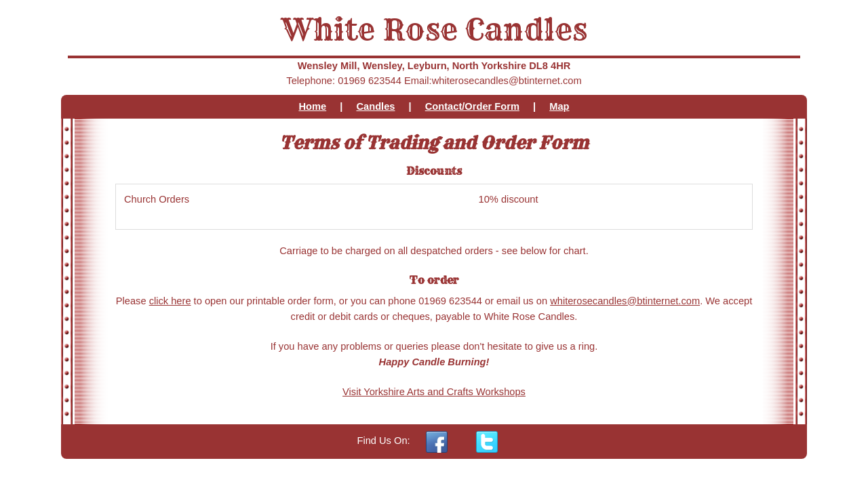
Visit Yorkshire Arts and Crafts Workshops (434, 392)
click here (170, 301)
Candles (375, 106)
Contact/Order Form (472, 106)
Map (559, 106)
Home (312, 106)
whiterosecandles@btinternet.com (625, 301)
